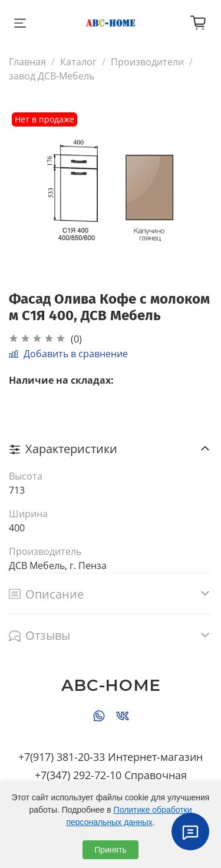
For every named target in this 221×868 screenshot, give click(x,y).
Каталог (78, 62)
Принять (111, 850)
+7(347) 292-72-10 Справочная (111, 775)
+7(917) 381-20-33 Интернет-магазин (111, 757)
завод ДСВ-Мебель (52, 76)
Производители (147, 62)
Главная (27, 62)
